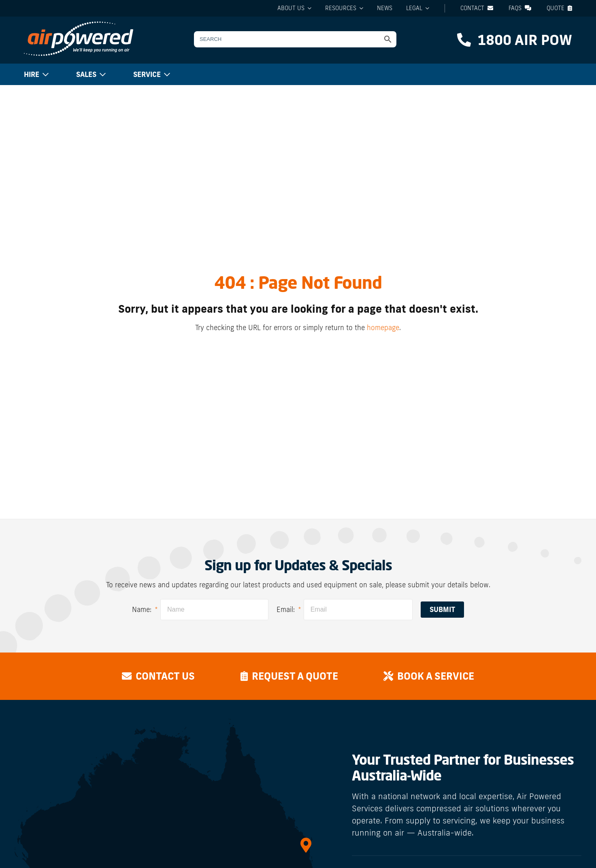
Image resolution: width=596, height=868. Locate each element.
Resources (341, 8)
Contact (477, 8)
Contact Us (156, 676)
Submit (442, 609)
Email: (289, 609)
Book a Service (431, 676)
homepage (383, 327)
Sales (86, 74)
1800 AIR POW (515, 40)
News (385, 8)
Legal (414, 8)
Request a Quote (289, 676)
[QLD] (306, 845)
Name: (145, 609)
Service (147, 74)
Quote (559, 8)
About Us (291, 8)
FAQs (520, 8)
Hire (32, 74)
